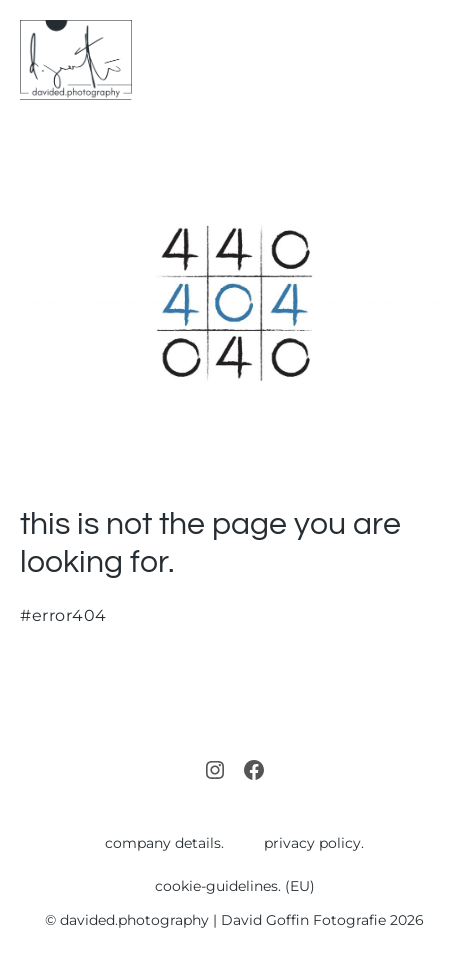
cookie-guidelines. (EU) (235, 886)
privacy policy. (314, 843)
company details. (164, 843)
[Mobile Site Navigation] (441, 60)
